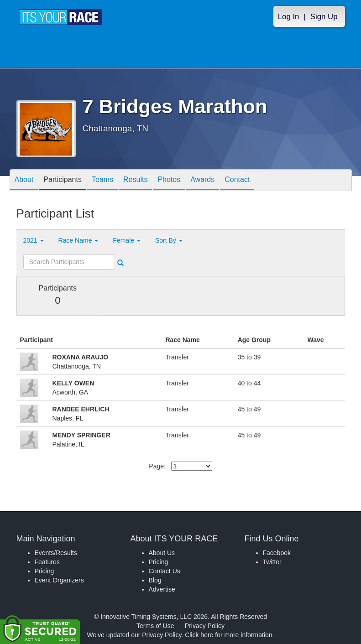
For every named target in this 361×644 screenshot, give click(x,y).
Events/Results (56, 553)
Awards (202, 181)
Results (135, 181)
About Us (162, 553)
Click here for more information (228, 635)
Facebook (277, 553)
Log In (289, 17)
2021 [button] (34, 240)
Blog (155, 580)
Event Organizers (59, 580)
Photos (169, 181)
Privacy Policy (205, 626)
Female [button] (127, 240)
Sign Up (324, 17)
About (24, 181)
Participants (63, 181)
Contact (237, 181)
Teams (102, 181)
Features (47, 562)
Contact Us (165, 571)
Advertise (162, 589)
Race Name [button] (78, 240)
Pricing (44, 571)
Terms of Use (155, 626)
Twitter (272, 562)
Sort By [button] (169, 240)
